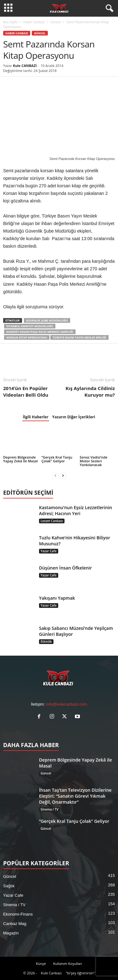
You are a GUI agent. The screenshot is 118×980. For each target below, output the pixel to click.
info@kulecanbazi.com (67, 704)
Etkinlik (46, 641)
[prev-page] (55, 475)
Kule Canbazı (51, 973)
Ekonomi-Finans (18, 914)
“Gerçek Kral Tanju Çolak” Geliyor (57, 459)
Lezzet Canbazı (52, 521)
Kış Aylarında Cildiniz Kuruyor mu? (90, 391)
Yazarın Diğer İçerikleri (74, 417)
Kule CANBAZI (25, 66)
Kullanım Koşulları (68, 963)
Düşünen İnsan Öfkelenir (65, 568)
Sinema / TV (50, 809)
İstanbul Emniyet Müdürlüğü (30, 326)
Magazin (11, 933)
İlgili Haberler (36, 417)
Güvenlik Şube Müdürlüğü (47, 320)
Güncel (55, 22)
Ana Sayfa (10, 22)
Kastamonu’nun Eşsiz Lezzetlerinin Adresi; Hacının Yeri (76, 510)
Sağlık (9, 886)
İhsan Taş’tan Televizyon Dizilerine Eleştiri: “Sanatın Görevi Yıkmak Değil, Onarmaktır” (75, 796)
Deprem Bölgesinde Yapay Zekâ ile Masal (20, 459)
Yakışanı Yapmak (57, 598)
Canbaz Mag (15, 924)
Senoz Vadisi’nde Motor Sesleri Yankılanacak (93, 461)
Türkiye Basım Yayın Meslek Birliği (79, 337)
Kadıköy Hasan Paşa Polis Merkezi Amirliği (40, 332)
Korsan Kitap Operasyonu (27, 337)
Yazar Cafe (49, 551)
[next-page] (63, 475)
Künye (41, 963)
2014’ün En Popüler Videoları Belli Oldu (26, 391)
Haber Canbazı (34, 22)
